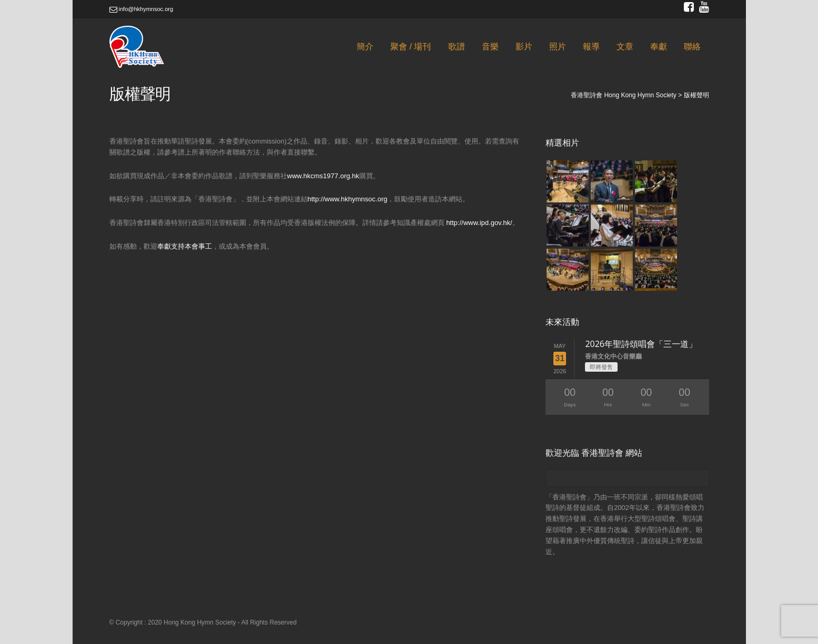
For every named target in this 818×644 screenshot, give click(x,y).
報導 (591, 47)
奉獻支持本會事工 (185, 246)
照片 (558, 47)
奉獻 (659, 47)
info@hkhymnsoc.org (142, 9)
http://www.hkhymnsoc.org (348, 199)
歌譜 (457, 47)
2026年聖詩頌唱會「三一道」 (641, 344)
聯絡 (692, 47)
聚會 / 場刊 (411, 47)
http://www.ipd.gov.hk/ (479, 223)
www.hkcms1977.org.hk (323, 176)
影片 (524, 47)
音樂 (490, 47)
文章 (625, 47)
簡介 (365, 47)
